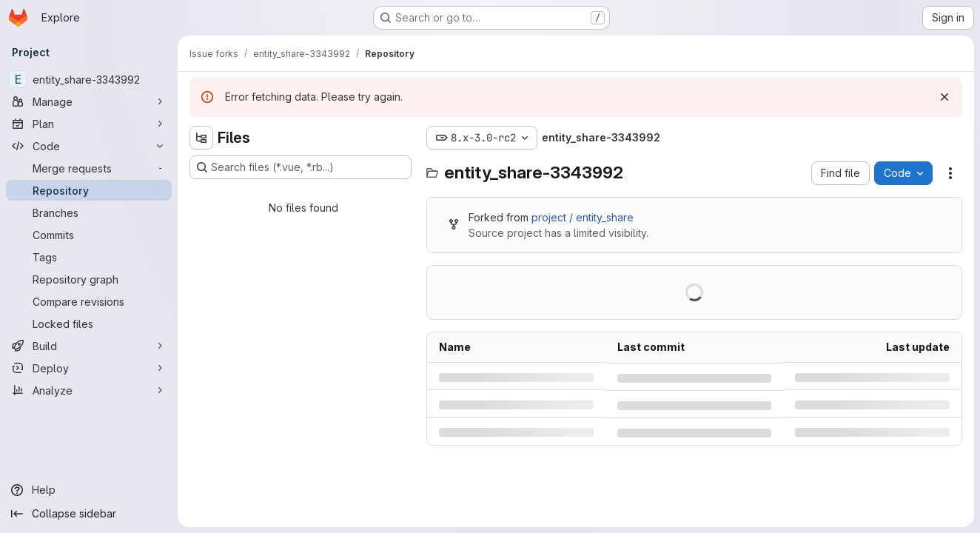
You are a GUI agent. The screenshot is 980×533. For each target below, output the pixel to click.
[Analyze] (89, 390)
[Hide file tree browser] (201, 138)
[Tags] (89, 257)
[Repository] (89, 190)
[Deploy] (89, 368)
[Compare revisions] (89, 301)
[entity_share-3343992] (89, 79)
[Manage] (89, 101)
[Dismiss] (944, 97)
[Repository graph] (89, 279)
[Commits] (89, 235)
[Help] (89, 490)
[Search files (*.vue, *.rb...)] (301, 167)
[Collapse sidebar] (89, 514)
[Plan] (89, 124)
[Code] (89, 146)
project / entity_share (583, 217)
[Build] (89, 346)
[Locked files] (89, 324)
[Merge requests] (89, 168)
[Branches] (89, 212)
